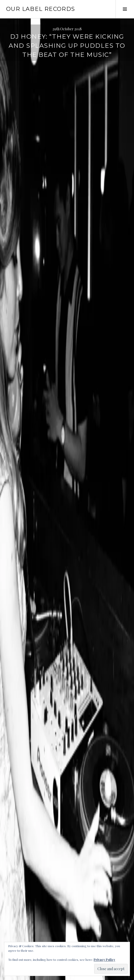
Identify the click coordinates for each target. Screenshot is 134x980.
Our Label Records (40, 9)
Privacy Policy (104, 960)
